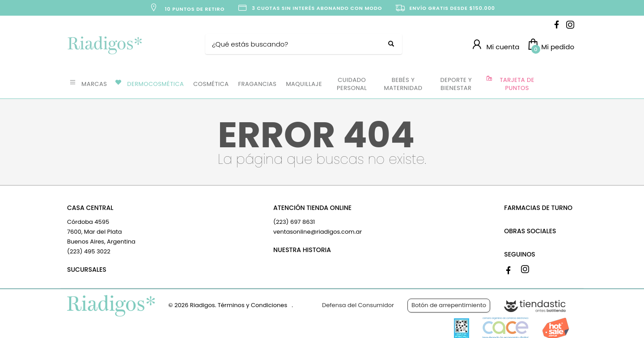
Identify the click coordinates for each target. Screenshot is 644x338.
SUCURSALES (87, 270)
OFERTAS (559, 83)
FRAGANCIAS (258, 84)
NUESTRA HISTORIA (302, 250)
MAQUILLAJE (304, 84)
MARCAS (94, 84)
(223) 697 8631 (294, 222)
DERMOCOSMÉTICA (155, 84)
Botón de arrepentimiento (449, 305)
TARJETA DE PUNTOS (517, 84)
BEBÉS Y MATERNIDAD (403, 84)
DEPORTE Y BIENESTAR (456, 84)
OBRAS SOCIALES (530, 231)
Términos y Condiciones (252, 305)
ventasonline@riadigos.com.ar (318, 232)
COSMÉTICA (211, 84)
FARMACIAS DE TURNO (538, 208)
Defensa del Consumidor (358, 305)
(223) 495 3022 (89, 251)
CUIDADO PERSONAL (352, 84)
